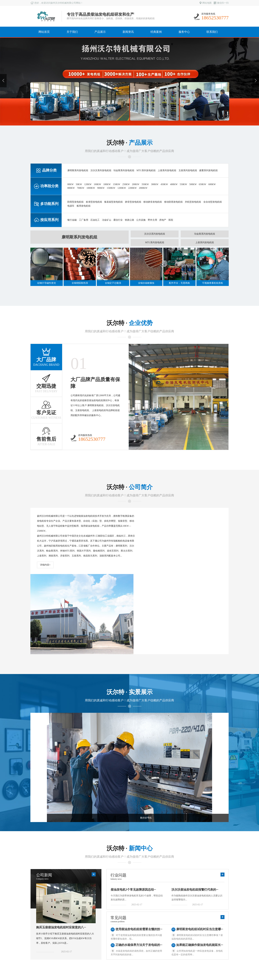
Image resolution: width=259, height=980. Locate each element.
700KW (81, 188)
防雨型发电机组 (75, 202)
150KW (116, 184)
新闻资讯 (128, 32)
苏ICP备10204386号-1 (218, 964)
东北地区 (121, 950)
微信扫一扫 (221, 3)
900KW (101, 188)
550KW (183, 184)
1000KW (91, 188)
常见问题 (93, 932)
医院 (171, 220)
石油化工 (95, 220)
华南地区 (121, 927)
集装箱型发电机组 (113, 202)
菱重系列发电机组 (208, 170)
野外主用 (152, 220)
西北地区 (121, 941)
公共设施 (141, 220)
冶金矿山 (107, 220)
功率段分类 (66, 927)
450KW (164, 184)
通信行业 (118, 220)
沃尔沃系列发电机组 (101, 170)
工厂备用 (84, 220)
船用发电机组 (84, 206)
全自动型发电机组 (213, 202)
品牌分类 (65, 922)
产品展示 (100, 32)
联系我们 (212, 32)
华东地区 (121, 922)
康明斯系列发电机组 (78, 170)
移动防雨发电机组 (173, 202)
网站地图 (206, 3)
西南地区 (121, 945)
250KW (126, 184)
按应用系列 (66, 936)
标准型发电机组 (94, 202)
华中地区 (121, 932)
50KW (79, 184)
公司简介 (37, 922)
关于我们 (72, 32)
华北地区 (121, 936)
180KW (107, 184)
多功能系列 (66, 932)
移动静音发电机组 (153, 202)
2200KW (132, 188)
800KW (71, 188)
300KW (155, 184)
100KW (97, 184)
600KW (212, 184)
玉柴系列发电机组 (188, 170)
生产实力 (37, 927)
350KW (145, 184)
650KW (203, 184)
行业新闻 (93, 927)
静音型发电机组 (133, 202)
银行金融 (72, 220)
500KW (193, 184)
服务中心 (184, 32)
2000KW (143, 188)
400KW (174, 184)
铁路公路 (129, 220)
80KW (70, 184)
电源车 (71, 206)
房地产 (163, 220)
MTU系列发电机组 (146, 170)
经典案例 (156, 32)
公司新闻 (93, 922)
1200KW (122, 188)
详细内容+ (45, 565)
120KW (88, 184)
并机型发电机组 (193, 202)
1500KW (111, 188)
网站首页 (44, 32)
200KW (136, 184)
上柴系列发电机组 (167, 170)
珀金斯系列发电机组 (124, 170)
